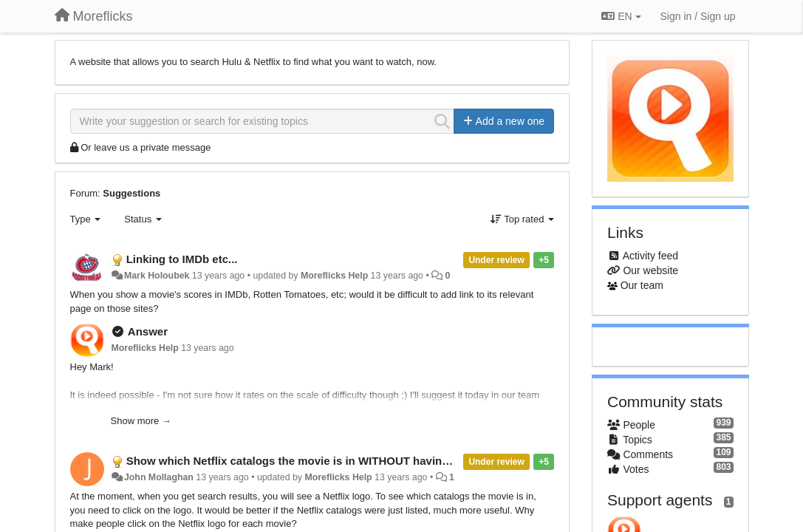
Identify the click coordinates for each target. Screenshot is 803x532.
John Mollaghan (159, 477)
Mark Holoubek (157, 276)
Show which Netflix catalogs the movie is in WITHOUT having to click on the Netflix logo (358, 461)
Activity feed (650, 256)
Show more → (141, 421)
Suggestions (131, 193)
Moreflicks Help (334, 276)
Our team (642, 285)
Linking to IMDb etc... (182, 259)
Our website (650, 270)
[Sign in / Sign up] (698, 16)
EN (621, 16)
